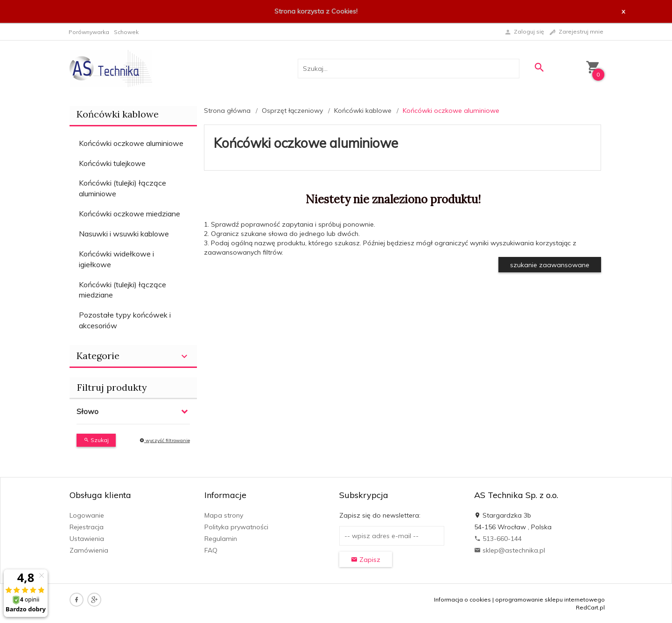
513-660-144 (498, 539)
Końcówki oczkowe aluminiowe (131, 143)
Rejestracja (87, 527)
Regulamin (221, 539)
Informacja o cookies (462, 599)
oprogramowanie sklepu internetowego (550, 599)
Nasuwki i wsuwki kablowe (124, 234)
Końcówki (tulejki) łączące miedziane (122, 290)
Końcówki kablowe (118, 114)
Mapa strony (224, 515)
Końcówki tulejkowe (112, 163)
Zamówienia (89, 550)
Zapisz (366, 560)
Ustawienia (87, 539)
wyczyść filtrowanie (165, 440)
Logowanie (87, 515)
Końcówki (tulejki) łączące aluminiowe (122, 188)
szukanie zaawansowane (550, 265)
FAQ (211, 550)
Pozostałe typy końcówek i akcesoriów (125, 320)
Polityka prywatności (236, 527)
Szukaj (96, 440)
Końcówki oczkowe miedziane (129, 214)
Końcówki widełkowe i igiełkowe (116, 259)
